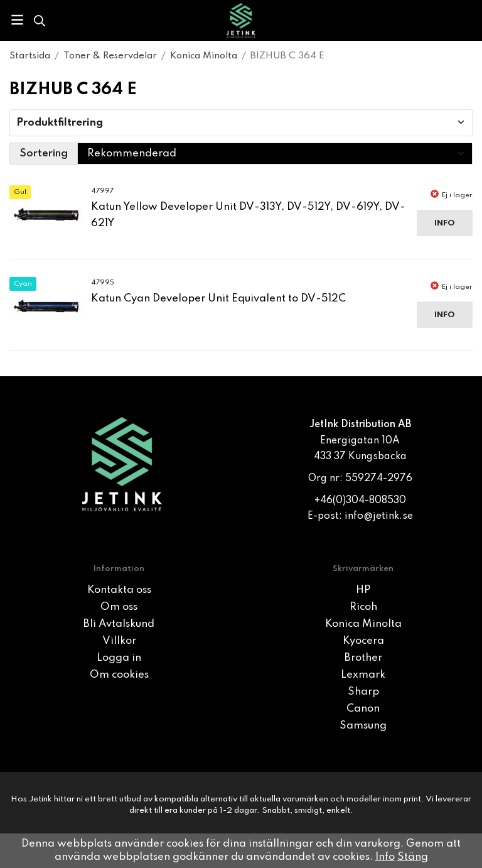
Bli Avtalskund (119, 624)
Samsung (363, 726)
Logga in (119, 658)
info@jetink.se (379, 516)
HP (363, 590)
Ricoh (363, 607)
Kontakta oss (119, 590)
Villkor (119, 641)
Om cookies (119, 675)
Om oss (119, 607)
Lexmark (363, 675)
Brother (363, 658)
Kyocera (363, 641)
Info (445, 223)
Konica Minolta (363, 624)
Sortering (44, 154)
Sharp (363, 692)
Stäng (413, 857)
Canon (363, 709)
